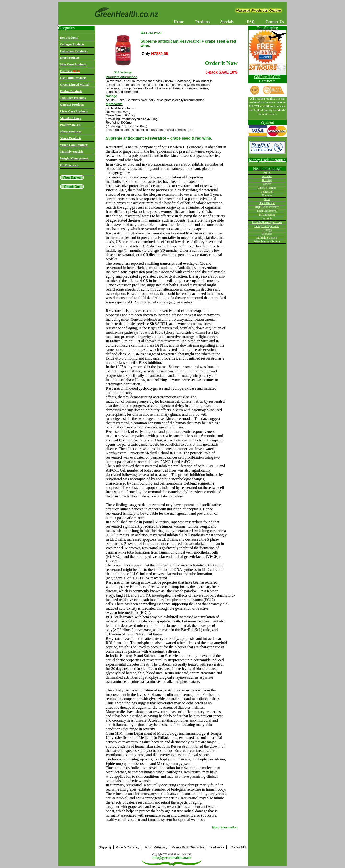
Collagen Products (72, 44)
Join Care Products (73, 98)
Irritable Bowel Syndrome (267, 222)
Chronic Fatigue (267, 188)
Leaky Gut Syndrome (267, 226)
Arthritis (267, 176)
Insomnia (267, 218)
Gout (267, 199)
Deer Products (70, 58)
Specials (227, 22)
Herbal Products (71, 91)
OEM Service (69, 165)
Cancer (267, 184)
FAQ (251, 22)
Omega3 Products (72, 105)
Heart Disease (267, 203)
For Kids (70, 71)
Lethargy (267, 230)
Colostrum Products (74, 51)
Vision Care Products (74, 145)
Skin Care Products (73, 64)
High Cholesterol (267, 211)
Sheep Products (70, 131)
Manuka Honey (71, 118)
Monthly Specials (72, 151)
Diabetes (267, 195)
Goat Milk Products (73, 78)
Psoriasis (267, 234)
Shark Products (71, 138)
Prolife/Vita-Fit (71, 125)
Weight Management (74, 158)
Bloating (267, 180)
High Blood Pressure (267, 207)
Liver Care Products (74, 111)
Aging (267, 172)
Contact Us (275, 22)
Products (203, 22)
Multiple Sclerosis (267, 238)
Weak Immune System (267, 241)
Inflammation (267, 215)
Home (179, 22)
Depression (267, 192)
